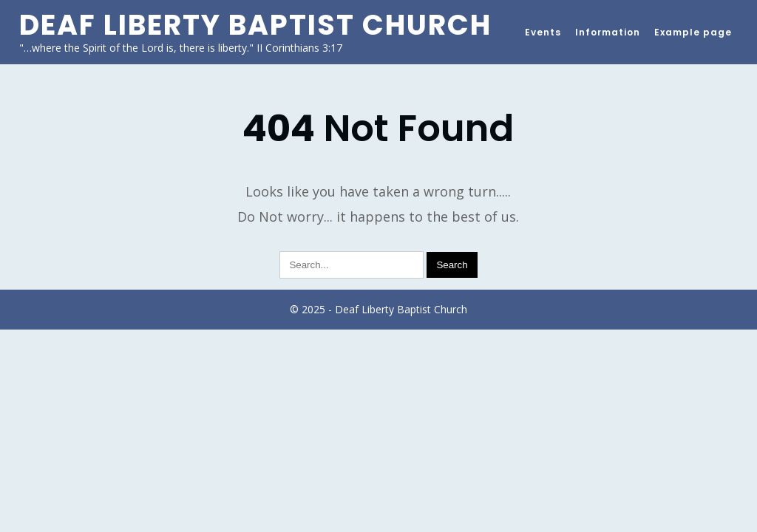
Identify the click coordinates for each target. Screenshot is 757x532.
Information (608, 32)
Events (543, 32)
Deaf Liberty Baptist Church (255, 25)
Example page (693, 32)
